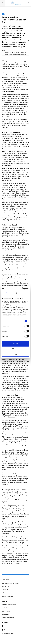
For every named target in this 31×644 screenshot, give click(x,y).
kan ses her (12, 417)
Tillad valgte (15, 349)
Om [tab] (25, 293)
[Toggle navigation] (2, 3)
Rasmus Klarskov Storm (15, 53)
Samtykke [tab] (6, 293)
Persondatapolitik (6, 611)
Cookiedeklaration (6, 614)
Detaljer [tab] (16, 293)
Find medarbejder (6, 593)
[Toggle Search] (29, 3)
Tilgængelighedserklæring (8, 618)
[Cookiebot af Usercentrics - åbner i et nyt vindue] (22, 288)
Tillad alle (15, 343)
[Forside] (16, 3)
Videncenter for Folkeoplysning (9, 605)
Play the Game (5, 608)
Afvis (15, 354)
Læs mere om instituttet (7, 596)
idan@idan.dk (5, 590)
